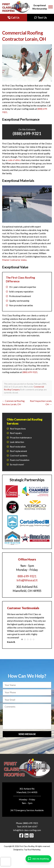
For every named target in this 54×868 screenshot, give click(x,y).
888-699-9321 (27, 576)
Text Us (41, 17)
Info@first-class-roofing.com (27, 830)
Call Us (14, 17)
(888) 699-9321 (27, 133)
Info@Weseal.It (27, 580)
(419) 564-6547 (30, 826)
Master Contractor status (14, 260)
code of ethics (14, 160)
